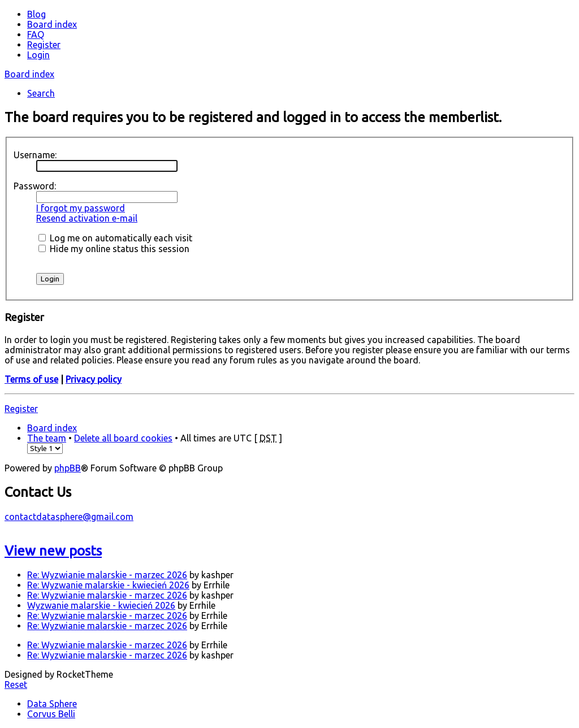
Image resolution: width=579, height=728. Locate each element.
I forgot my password (81, 208)
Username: (35, 155)
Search (41, 93)
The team (47, 438)
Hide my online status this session (114, 249)
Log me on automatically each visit (115, 238)
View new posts (53, 551)
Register (21, 409)
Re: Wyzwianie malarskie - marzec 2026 (107, 575)
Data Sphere (52, 704)
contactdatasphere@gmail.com (69, 517)
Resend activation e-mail (87, 218)
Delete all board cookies (123, 438)
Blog (36, 14)
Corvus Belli (51, 714)
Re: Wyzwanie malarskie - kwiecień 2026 (108, 585)
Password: (35, 186)
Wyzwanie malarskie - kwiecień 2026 (101, 605)
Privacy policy (94, 379)
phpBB (68, 468)
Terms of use (31, 379)
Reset (16, 684)
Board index (29, 74)
